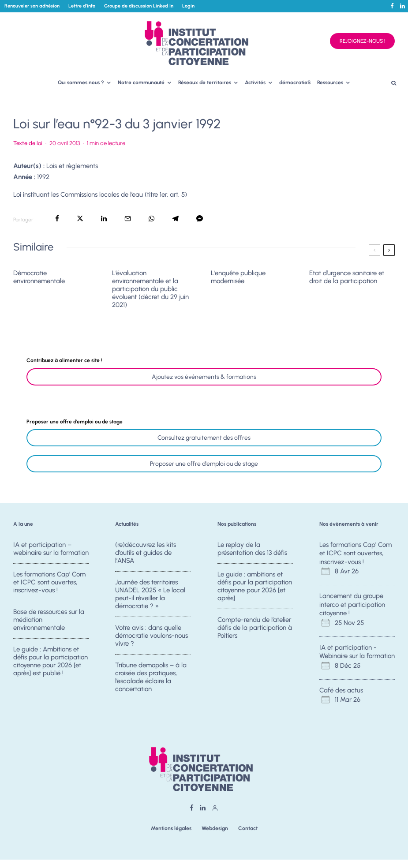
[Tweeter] (80, 219)
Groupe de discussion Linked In (139, 6)
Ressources (330, 82)
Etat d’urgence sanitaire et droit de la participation (347, 277)
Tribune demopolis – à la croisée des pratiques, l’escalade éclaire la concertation (151, 680)
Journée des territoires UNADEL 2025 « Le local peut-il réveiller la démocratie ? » (150, 594)
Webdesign (215, 828)
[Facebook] (392, 6)
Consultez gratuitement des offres (204, 438)
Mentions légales (171, 828)
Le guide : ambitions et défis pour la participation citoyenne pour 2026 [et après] (255, 586)
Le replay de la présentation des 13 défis (252, 549)
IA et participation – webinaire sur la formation (51, 549)
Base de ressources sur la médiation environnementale (49, 620)
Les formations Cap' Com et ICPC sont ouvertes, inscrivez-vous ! (356, 553)
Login (188, 6)
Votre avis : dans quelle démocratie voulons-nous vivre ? (152, 636)
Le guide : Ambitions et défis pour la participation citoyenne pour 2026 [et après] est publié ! (51, 664)
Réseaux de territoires (205, 82)
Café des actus (341, 690)
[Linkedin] (402, 6)
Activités (255, 82)
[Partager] (57, 219)
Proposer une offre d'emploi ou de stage (204, 464)
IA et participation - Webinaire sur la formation (357, 652)
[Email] (128, 219)
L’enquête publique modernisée (238, 277)
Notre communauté (141, 82)
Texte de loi (28, 143)
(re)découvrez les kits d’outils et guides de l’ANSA (146, 553)
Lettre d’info (82, 6)
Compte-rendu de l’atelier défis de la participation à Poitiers (255, 628)
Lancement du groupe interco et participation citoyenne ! (352, 604)
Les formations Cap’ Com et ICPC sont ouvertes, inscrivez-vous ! (49, 582)
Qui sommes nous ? (81, 82)
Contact (248, 828)
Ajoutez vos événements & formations (204, 377)
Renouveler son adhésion (32, 6)
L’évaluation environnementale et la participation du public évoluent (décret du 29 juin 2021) (150, 289)
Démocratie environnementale (39, 277)
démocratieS (295, 82)
